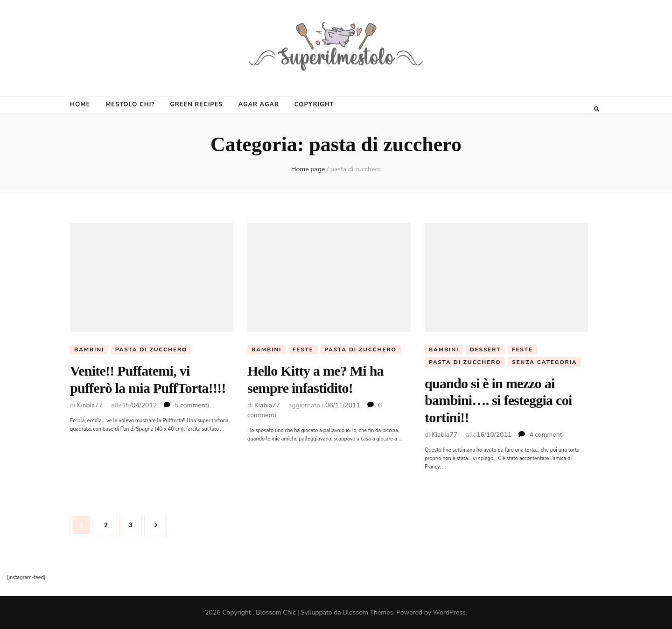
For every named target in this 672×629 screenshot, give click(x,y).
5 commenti (192, 405)
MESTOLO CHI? (130, 105)
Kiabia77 (90, 405)
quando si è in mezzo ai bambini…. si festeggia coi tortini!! (498, 400)
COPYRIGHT (314, 105)
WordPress (449, 612)
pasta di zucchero (151, 349)
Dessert (486, 349)
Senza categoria (544, 362)
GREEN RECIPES (196, 105)
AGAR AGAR (259, 105)
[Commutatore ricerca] (597, 109)
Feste (303, 349)
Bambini (89, 349)
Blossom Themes (368, 612)
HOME (80, 105)
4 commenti (546, 435)
